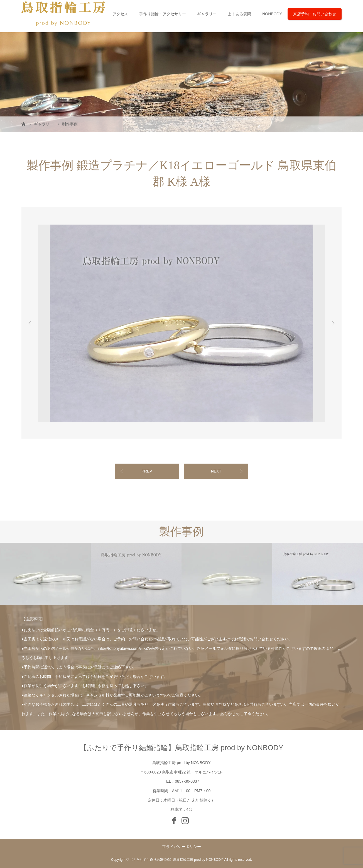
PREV (147, 471)
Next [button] (333, 323)
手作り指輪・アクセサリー (163, 14)
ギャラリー (207, 14)
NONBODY (272, 14)
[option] (62, 224)
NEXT (216, 471)
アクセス (120, 14)
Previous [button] (30, 323)
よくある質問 (239, 14)
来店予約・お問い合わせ (315, 14)
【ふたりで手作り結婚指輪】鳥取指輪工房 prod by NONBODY (181, 748)
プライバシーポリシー (181, 847)
